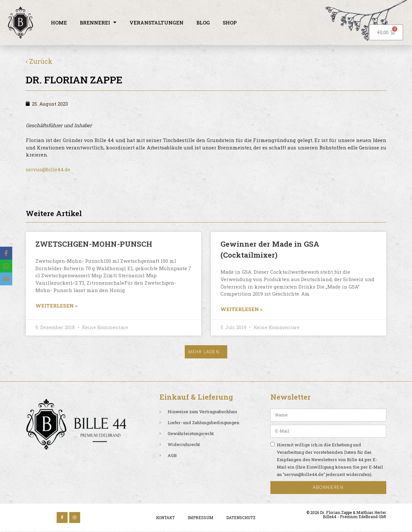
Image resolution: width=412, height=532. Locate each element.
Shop (230, 23)
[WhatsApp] (6, 266)
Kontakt (165, 518)
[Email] (6, 279)
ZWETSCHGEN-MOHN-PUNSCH (94, 244)
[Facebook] (6, 253)
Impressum (201, 518)
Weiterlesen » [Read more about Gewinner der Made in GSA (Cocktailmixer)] (241, 309)
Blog (203, 23)
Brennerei (98, 22)
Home (59, 23)
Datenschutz (241, 518)
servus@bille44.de (48, 169)
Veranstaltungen (156, 23)
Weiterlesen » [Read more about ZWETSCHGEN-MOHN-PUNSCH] (56, 306)
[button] (206, 352)
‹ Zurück (39, 61)
